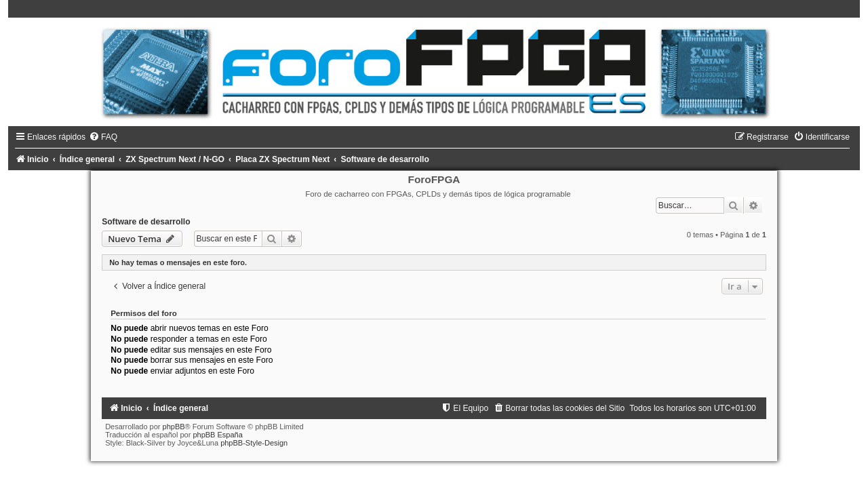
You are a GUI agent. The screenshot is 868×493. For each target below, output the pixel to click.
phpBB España (217, 435)
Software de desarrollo (146, 222)
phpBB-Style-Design (254, 443)
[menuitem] (103, 137)
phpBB (174, 427)
